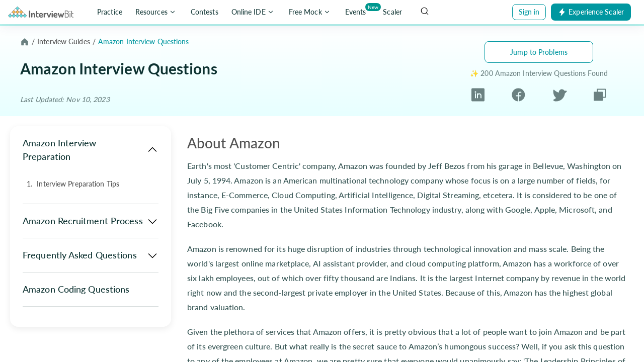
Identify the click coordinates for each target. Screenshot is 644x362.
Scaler (392, 12)
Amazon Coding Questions (76, 289)
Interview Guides (64, 41)
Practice (110, 12)
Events (357, 10)
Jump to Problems (539, 52)
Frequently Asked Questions (91, 255)
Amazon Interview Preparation (91, 150)
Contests (205, 12)
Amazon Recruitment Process (91, 221)
